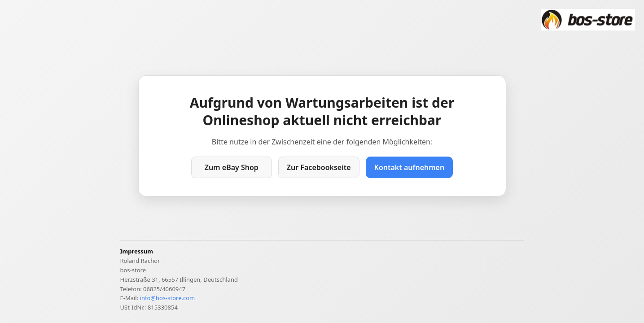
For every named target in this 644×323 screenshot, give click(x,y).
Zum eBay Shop (232, 167)
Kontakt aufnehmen (410, 167)
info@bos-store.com (168, 298)
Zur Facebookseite (319, 167)
